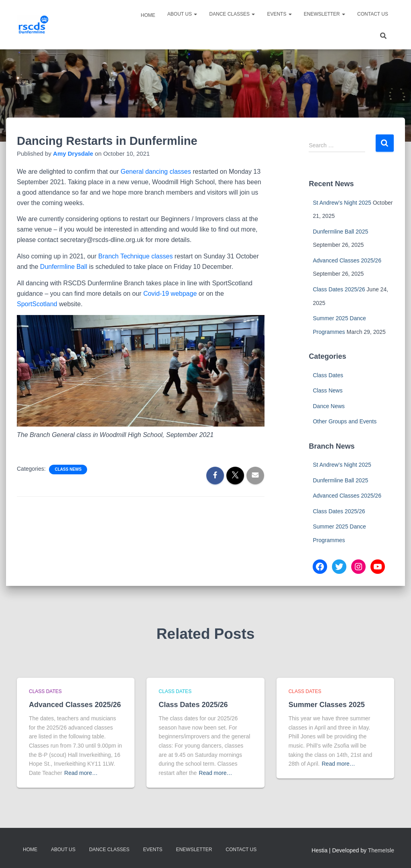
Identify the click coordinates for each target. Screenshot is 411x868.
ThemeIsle (381, 850)
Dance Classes (232, 14)
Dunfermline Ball (64, 267)
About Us (182, 14)
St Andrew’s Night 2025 (342, 203)
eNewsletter (325, 14)
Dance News (329, 406)
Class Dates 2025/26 (339, 289)
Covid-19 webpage (170, 294)
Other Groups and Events (345, 421)
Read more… (81, 773)
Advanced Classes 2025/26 (347, 260)
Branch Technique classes (136, 256)
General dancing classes (157, 172)
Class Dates (328, 375)
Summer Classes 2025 (327, 705)
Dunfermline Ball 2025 (340, 232)
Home (148, 15)
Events (279, 14)
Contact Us (373, 14)
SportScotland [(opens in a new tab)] (37, 304)
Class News (68, 469)
